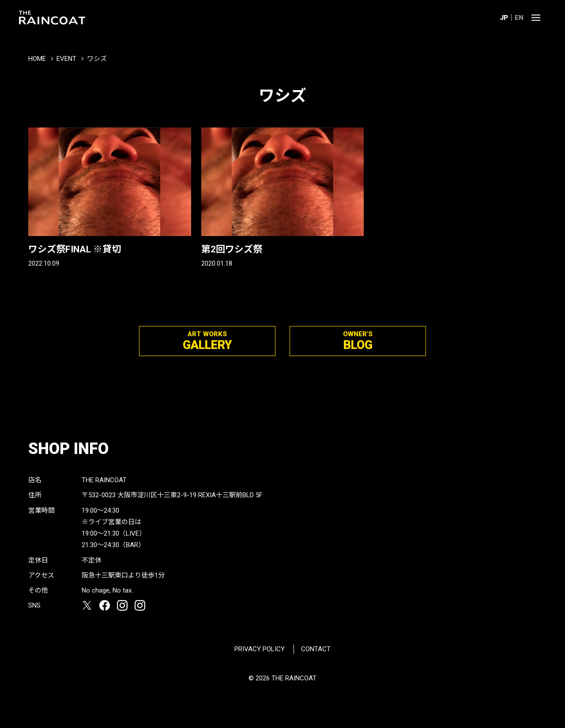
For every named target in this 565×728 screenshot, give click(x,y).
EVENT (66, 59)
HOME (37, 59)
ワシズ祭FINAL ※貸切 (75, 249)
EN (519, 18)
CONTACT (316, 649)
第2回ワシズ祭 (232, 249)
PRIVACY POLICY (260, 649)
